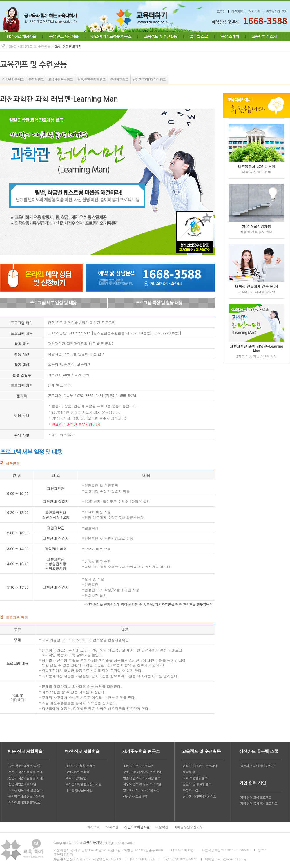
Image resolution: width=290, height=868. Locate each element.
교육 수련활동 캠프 (60, 79)
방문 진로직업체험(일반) (24, 766)
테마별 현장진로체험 (79, 790)
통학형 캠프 (36, 79)
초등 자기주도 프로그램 (138, 766)
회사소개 (254, 11)
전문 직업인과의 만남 (22, 784)
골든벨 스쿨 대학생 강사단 (257, 766)
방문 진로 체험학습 (21, 36)
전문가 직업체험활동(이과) (26, 778)
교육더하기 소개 (264, 36)
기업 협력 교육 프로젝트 (256, 797)
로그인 (221, 11)
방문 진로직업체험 (257, 226)
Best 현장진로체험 (77, 772)
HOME (11, 46)
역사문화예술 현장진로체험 (83, 784)
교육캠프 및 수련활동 (160, 36)
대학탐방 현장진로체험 (80, 766)
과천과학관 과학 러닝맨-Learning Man (257, 348)
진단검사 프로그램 (135, 796)
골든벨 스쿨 (199, 36)
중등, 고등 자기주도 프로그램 (142, 772)
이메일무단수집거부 (189, 827)
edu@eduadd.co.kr (232, 859)
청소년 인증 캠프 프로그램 (200, 766)
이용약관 (162, 827)
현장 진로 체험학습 (64, 36)
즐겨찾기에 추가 (277, 11)
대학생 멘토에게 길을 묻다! (257, 286)
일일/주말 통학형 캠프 (91, 79)
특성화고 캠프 (119, 79)
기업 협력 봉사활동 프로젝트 (259, 803)
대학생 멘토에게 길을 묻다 (26, 790)
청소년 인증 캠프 (13, 79)
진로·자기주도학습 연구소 (111, 36)
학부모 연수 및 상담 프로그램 (142, 784)
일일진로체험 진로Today (24, 802)
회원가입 (237, 11)
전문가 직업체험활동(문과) (26, 772)
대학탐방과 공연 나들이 (257, 166)
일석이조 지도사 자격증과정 (141, 790)
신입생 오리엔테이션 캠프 (149, 79)
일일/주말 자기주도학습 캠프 (142, 778)
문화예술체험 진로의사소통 (26, 796)
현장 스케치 (230, 36)
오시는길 (112, 827)
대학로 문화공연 (76, 778)
